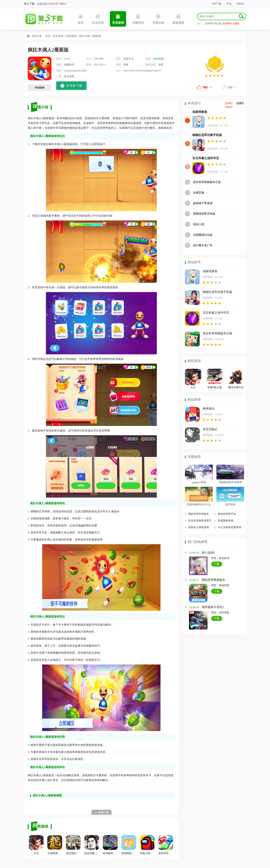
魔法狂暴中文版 (236, 388)
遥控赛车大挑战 (231, 23)
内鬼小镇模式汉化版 (147, 845)
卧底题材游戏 (226, 521)
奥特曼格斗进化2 (213, 607)
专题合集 (158, 19)
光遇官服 (199, 193)
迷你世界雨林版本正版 (207, 182)
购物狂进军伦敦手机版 (207, 135)
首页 (81, 19)
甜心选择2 (208, 553)
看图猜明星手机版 (204, 214)
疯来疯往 (209, 408)
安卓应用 (98, 19)
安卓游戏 (118, 19)
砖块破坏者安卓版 (110, 845)
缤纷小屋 (199, 224)
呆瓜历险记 (210, 429)
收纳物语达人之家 (129, 845)
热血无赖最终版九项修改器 (92, 845)
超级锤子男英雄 (203, 203)
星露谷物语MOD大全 (199, 504)
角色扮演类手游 (227, 514)
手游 (229, 4)
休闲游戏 (71, 36)
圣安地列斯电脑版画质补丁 (73, 845)
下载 (217, 564)
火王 (36, 845)
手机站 (240, 4)
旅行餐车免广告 (203, 245)
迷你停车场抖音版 (166, 845)
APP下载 (217, 4)
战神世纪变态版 (213, 23)
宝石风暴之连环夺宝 (206, 158)
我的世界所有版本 (199, 514)
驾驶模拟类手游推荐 (230, 482)
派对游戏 (230, 504)
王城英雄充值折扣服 (55, 845)
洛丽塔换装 (200, 112)
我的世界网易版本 (213, 580)
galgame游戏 (199, 482)
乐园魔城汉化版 (203, 235)
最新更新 (178, 19)
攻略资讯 (138, 19)
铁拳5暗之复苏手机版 (215, 388)
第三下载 (29, 4)
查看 (126, 65)
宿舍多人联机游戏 (199, 527)
